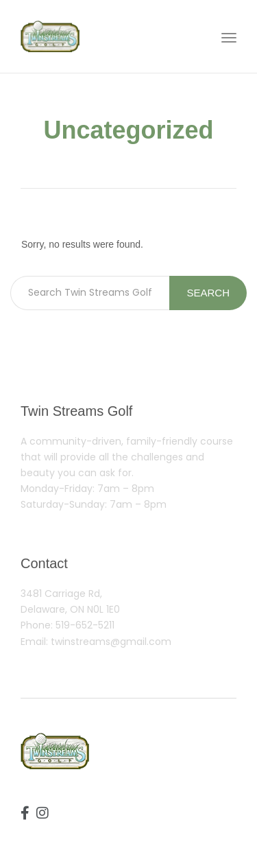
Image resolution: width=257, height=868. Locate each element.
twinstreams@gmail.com (111, 642)
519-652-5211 (85, 625)
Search (208, 293)
